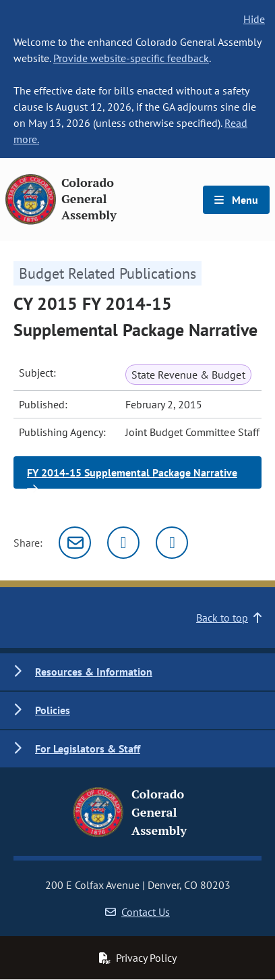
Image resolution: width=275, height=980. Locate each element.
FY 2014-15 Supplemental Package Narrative (132, 477)
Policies (53, 710)
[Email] (75, 543)
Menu (236, 200)
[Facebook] (172, 543)
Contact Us (137, 912)
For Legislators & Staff (88, 748)
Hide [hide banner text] (254, 19)
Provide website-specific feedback (131, 58)
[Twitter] (123, 543)
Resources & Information (94, 672)
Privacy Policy (137, 958)
